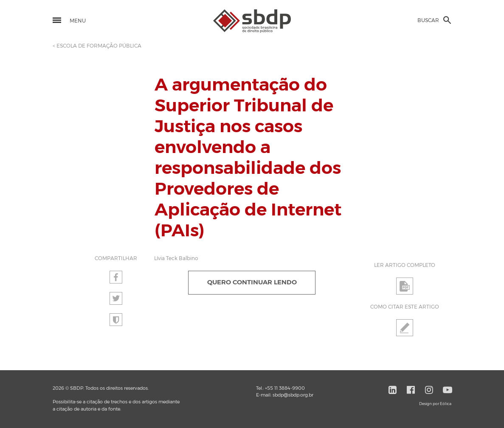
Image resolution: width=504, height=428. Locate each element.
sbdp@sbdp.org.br (293, 395)
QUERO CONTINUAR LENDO (252, 282)
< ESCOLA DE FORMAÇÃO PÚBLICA (97, 46)
